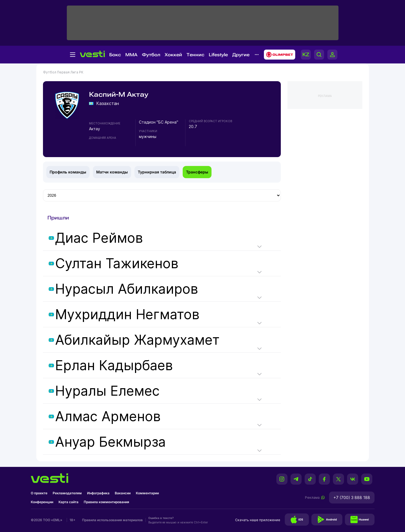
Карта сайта (68, 502)
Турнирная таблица (157, 172)
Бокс (115, 55)
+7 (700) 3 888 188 (352, 498)
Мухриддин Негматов (127, 314)
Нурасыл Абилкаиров (127, 289)
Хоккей (173, 55)
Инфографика (98, 493)
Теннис (195, 55)
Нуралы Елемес (107, 391)
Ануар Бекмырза (110, 442)
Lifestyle (218, 55)
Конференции (42, 502)
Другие (241, 55)
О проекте (39, 493)
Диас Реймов (99, 238)
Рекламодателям (67, 493)
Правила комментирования (106, 502)
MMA (131, 55)
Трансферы (197, 172)
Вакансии (123, 493)
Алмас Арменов (108, 416)
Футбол (151, 55)
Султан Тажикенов (117, 263)
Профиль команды (68, 172)
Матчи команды (112, 172)
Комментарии (147, 493)
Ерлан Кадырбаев (114, 365)
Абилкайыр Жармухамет (137, 340)
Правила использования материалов (112, 520)
